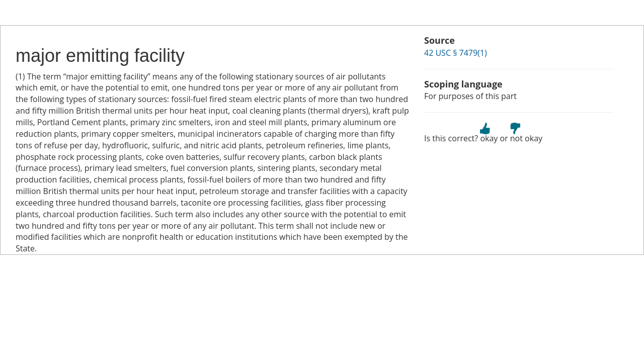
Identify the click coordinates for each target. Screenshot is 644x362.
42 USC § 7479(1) (456, 53)
